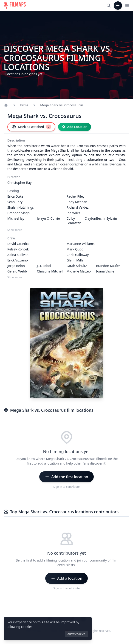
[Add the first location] (66, 477)
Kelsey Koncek (18, 249)
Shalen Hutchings (21, 207)
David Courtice (18, 244)
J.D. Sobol (44, 266)
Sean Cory (15, 202)
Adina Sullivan (18, 255)
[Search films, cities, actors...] (109, 6)
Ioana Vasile (105, 271)
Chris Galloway (78, 255)
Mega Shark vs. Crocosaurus (62, 105)
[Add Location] (75, 127)
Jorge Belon (16, 266)
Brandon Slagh (18, 213)
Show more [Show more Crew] (15, 277)
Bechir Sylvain (106, 218)
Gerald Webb (17, 271)
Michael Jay (16, 218)
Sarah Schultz (77, 266)
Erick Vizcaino (18, 260)
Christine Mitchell (50, 271)
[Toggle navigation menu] (127, 6)
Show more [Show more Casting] (15, 230)
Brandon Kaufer (108, 266)
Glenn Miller (76, 260)
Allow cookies (76, 634)
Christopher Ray (19, 183)
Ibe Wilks (73, 213)
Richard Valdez (78, 207)
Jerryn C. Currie (48, 218)
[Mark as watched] (31, 127)
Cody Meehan (77, 202)
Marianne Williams (81, 244)
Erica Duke (15, 196)
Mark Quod (75, 249)
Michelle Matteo (79, 271)
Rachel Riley (76, 196)
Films (24, 105)
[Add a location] (66, 578)
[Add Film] (118, 6)
